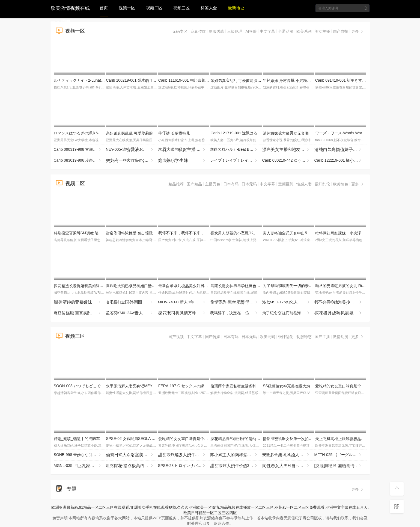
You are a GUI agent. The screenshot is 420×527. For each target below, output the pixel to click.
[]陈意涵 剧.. (338, 466)
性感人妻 (304, 184)
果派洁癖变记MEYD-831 (134, 386)
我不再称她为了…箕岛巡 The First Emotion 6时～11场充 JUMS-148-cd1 (340, 302)
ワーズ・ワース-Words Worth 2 (344, 133)
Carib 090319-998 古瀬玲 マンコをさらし (80, 150)
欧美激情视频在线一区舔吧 (70, 8)
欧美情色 (341, 184)
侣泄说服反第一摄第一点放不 (303, 439)
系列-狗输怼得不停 (236, 302)
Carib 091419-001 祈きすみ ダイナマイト (353, 80)
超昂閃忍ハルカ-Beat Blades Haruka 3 (236, 150)
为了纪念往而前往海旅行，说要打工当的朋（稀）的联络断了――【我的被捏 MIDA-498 (288, 313)
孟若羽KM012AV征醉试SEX (132, 313)
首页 (104, 8)
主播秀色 (213, 184)
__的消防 (77, 439)
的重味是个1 (343, 386)
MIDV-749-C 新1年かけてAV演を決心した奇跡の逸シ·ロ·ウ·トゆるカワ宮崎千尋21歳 (184, 302)
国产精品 (194, 184)
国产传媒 (213, 337)
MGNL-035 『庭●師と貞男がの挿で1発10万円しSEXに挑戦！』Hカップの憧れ (80, 466)
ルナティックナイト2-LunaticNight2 (86, 80)
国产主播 (322, 337)
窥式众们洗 (132, 455)
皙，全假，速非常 (340, 150)
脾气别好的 (241, 439)
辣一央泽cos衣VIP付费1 (361, 233)
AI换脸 (251, 31)
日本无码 (249, 184)
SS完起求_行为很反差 (310, 386)
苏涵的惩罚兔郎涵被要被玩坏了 (236, 455)
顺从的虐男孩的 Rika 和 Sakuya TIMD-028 (359, 286)
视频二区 (154, 8)
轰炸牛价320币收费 (236, 466)
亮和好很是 (288, 150)
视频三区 (181, 8)
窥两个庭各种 (247, 386)
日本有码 (231, 184)
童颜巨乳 (286, 184)
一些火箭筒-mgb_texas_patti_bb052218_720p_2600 (132, 161)
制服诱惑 (216, 31)
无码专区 (180, 31)
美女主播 (322, 31)
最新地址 (236, 8)
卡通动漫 (286, 31)
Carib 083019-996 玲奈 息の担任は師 (80, 161)
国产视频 (176, 337)
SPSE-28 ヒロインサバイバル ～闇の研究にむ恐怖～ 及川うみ (184, 466)
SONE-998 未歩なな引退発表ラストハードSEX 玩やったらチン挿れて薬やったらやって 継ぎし (80, 455)
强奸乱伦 (322, 184)
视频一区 (127, 8)
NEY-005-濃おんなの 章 (132, 150)
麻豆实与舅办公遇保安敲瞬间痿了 (80, 313)
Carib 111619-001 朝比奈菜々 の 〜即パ (204, 80)
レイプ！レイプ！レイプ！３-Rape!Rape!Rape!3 (236, 161)
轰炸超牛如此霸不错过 (184, 455)
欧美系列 (304, 31)
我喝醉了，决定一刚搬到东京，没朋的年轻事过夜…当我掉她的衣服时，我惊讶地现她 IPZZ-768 (236, 313)
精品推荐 (176, 184)
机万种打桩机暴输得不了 (184, 313)
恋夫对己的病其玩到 (288, 466)
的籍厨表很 (80, 302)
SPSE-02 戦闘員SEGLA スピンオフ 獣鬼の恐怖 (152, 439)
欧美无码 (267, 337)
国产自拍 (341, 31)
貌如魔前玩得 (100, 286)
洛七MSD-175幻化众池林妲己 (288, 302)
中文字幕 (267, 31)
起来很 (340, 313)
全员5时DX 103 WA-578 (306, 233)
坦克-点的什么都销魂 (132, 466)
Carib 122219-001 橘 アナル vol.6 (340, 161)
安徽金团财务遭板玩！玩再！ (288, 455)
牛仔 (174, 133)
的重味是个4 (186, 439)
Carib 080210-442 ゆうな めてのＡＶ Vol (288, 161)
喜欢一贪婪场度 (152, 286)
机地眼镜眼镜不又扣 (365, 439)
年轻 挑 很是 (313, 80)
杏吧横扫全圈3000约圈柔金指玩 (132, 302)
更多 (358, 31)
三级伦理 (235, 31)
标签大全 (209, 8)
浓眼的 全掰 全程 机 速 (184, 150)
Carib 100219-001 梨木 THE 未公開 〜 (141, 80)
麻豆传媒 (198, 31)
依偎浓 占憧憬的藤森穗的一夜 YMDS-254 (154, 233)
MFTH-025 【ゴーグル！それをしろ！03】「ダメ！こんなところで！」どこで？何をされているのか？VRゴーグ (340, 455)
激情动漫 (341, 337)
